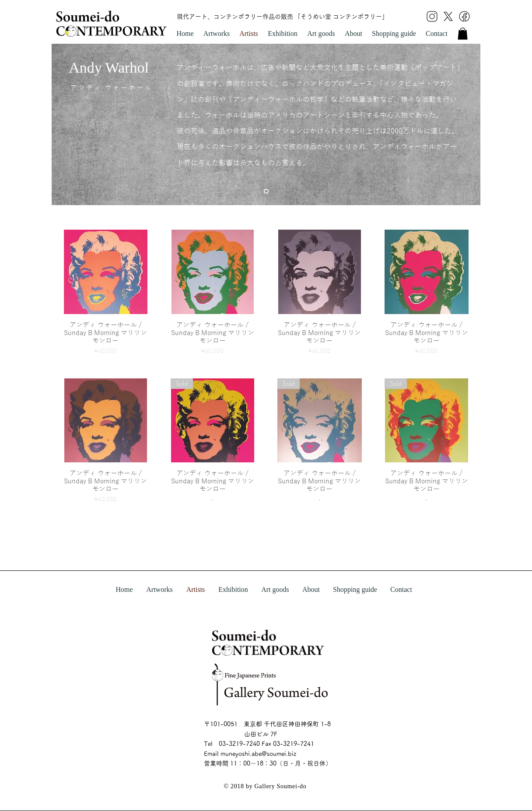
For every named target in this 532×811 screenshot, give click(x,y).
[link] (463, 33)
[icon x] (448, 16)
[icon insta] (432, 16)
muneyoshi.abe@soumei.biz (258, 754)
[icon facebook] (464, 16)
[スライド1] (266, 191)
